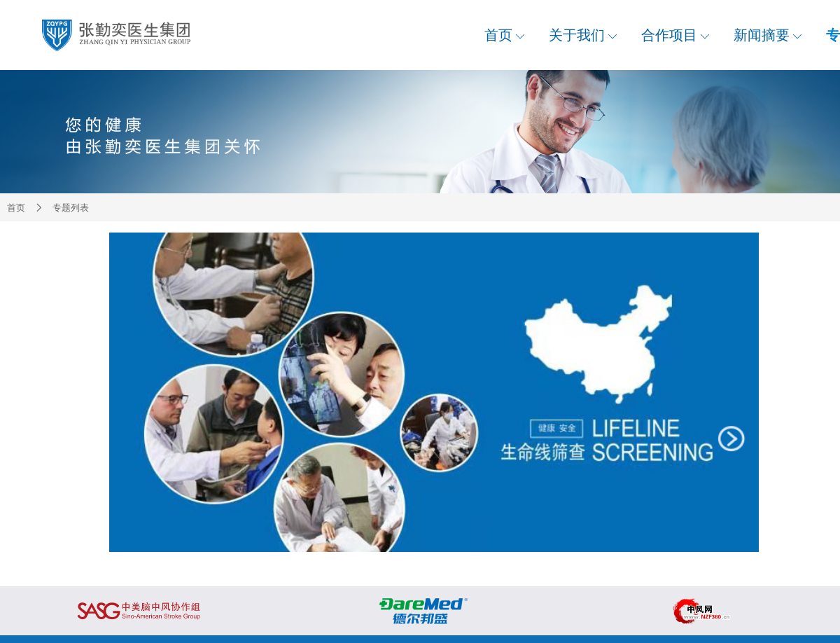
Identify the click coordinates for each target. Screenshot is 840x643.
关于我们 (583, 35)
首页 (504, 35)
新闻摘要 (768, 35)
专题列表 (71, 208)
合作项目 (675, 35)
